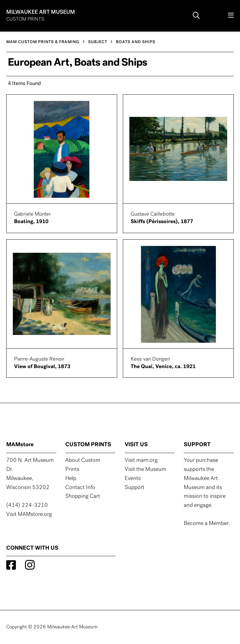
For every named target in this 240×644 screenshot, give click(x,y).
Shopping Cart (83, 496)
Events (133, 479)
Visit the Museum (145, 469)
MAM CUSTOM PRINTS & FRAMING (43, 42)
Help (71, 479)
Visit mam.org (141, 460)
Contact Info (80, 488)
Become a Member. (207, 524)
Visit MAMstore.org (29, 514)
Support (135, 488)
